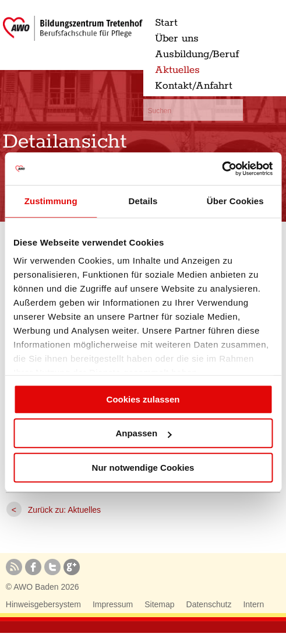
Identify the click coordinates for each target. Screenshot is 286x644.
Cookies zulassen (143, 399)
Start (166, 23)
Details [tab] (143, 201)
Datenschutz (209, 604)
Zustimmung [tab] (51, 201)
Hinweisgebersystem (43, 604)
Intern (253, 604)
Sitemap (159, 604)
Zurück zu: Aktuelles (64, 510)
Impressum (113, 604)
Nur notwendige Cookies (143, 468)
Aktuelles (177, 70)
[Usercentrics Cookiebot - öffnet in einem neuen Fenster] (222, 169)
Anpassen (143, 433)
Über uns (177, 38)
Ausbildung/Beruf (197, 54)
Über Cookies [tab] (235, 201)
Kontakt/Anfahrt (194, 86)
